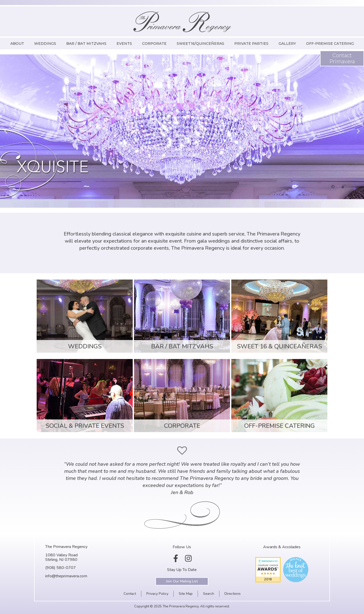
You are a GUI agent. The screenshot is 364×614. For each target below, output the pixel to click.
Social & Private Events (85, 426)
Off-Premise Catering (330, 44)
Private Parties (251, 44)
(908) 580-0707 (61, 568)
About (17, 44)
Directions (233, 594)
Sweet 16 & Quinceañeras (279, 346)
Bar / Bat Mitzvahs (86, 44)
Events (124, 44)
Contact (130, 594)
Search (209, 594)
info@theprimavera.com (66, 576)
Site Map (186, 594)
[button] (6, 131)
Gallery (287, 44)
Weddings (45, 44)
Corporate (154, 44)
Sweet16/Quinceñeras (200, 44)
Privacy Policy (157, 594)
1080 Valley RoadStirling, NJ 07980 (61, 557)
